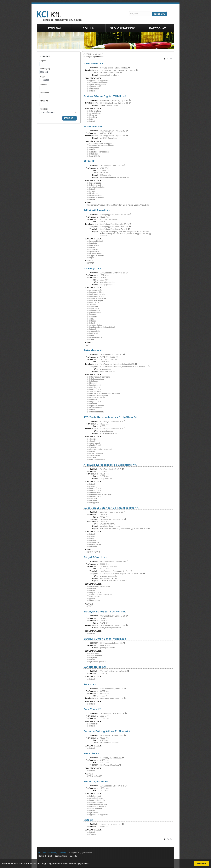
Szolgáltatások (61, 856)
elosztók (93, 439)
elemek (92, 441)
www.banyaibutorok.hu (109, 576)
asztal (92, 319)
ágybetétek (94, 724)
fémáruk (93, 834)
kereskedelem (95, 601)
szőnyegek (94, 249)
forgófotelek (94, 307)
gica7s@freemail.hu (107, 648)
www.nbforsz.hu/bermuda (110, 743)
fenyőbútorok (94, 542)
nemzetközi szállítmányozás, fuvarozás (105, 393)
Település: (58, 87)
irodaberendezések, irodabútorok (102, 327)
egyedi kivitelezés (96, 798)
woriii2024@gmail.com (109, 138)
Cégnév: (58, 63)
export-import (95, 443)
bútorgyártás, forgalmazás (100, 377)
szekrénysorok (95, 391)
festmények (94, 447)
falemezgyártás (95, 496)
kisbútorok (93, 383)
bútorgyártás (94, 89)
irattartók (93, 329)
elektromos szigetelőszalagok (101, 449)
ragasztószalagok (96, 453)
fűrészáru (93, 499)
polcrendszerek (95, 313)
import (92, 258)
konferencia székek (97, 296)
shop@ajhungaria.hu (108, 285)
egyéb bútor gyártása (98, 85)
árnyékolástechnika (97, 187)
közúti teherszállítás (97, 397)
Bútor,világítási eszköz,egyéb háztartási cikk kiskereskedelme (102, 145)
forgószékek (94, 309)
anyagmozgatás (96, 290)
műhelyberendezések (98, 298)
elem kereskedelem (97, 460)
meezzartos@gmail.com (109, 75)
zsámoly (93, 305)
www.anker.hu (105, 369)
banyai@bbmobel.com (108, 578)
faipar (92, 538)
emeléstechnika (95, 325)
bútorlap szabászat (97, 379)
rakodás (93, 315)
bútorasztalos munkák (98, 806)
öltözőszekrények (96, 300)
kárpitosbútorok (95, 385)
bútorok (92, 91)
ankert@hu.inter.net (107, 371)
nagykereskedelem (97, 197)
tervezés (93, 191)
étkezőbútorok (95, 387)
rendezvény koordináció (99, 83)
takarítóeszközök (96, 337)
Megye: (58, 79)
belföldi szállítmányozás (99, 395)
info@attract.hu (106, 479)
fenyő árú (93, 117)
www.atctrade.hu (106, 431)
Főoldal (41, 856)
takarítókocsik (95, 311)
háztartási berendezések (99, 152)
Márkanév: (58, 103)
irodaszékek (94, 245)
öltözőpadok (94, 302)
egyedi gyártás (95, 544)
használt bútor (95, 156)
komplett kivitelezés (97, 800)
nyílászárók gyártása (97, 662)
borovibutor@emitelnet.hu (110, 526)
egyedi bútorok (95, 87)
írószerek (93, 457)
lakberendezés (95, 183)
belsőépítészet (95, 185)
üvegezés (93, 657)
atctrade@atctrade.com (109, 433)
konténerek (94, 333)
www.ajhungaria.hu (107, 282)
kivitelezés (93, 193)
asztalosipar (94, 653)
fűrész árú (93, 115)
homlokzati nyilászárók (98, 804)
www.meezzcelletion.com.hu (111, 73)
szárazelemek (95, 455)
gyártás (92, 486)
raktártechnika (95, 331)
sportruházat (94, 251)
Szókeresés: (58, 95)
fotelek (92, 339)
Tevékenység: (58, 71)
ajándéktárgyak (95, 445)
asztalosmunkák (96, 655)
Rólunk (49, 856)
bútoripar (93, 321)
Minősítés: (58, 111)
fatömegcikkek (95, 492)
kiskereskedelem (96, 195)
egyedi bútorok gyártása (99, 81)
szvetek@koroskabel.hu (109, 105)
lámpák (92, 199)
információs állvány (97, 292)
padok (92, 335)
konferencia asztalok (97, 294)
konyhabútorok (95, 389)
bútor (91, 119)
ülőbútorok (93, 400)
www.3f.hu (104, 173)
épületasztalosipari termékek (101, 494)
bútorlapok (93, 381)
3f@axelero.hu (105, 175)
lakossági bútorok (96, 241)
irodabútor (93, 243)
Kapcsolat (73, 856)
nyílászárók (94, 813)
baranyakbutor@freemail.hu (110, 628)
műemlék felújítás (96, 802)
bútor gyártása (95, 111)
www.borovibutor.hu (107, 524)
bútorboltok (94, 154)
